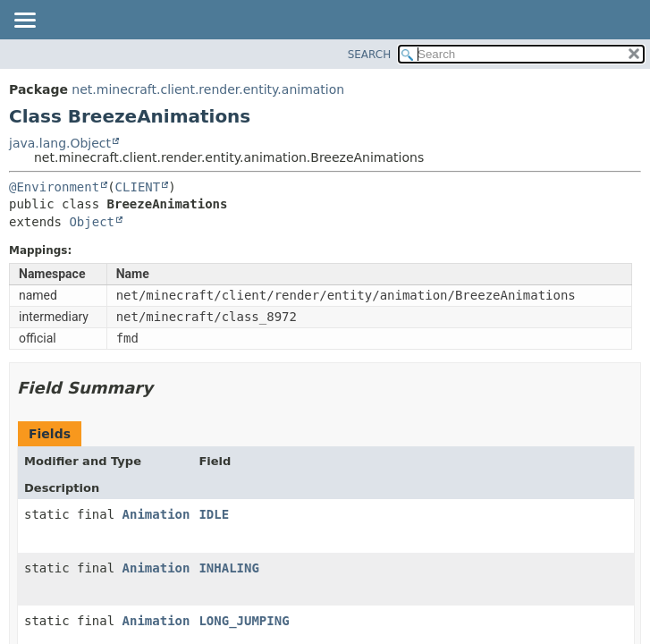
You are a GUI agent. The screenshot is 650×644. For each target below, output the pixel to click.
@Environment (54, 187)
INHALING (228, 568)
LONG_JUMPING (244, 621)
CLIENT (138, 187)
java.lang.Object (60, 143)
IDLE (214, 514)
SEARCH (370, 55)
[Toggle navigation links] (24, 21)
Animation (156, 514)
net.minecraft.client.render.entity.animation (208, 89)
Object (92, 222)
